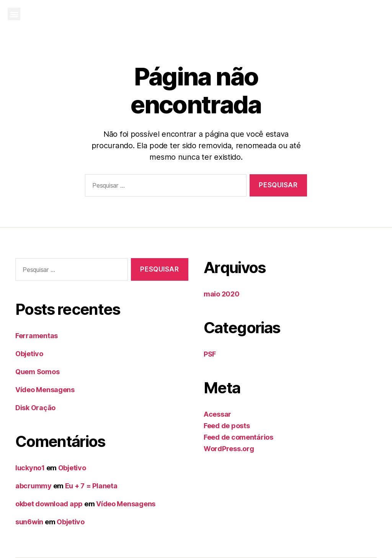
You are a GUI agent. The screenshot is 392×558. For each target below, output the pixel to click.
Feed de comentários (238, 437)
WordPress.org (229, 449)
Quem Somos (37, 372)
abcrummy (33, 486)
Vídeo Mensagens (45, 390)
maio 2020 (222, 294)
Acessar (217, 414)
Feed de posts (227, 426)
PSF (210, 354)
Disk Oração (35, 408)
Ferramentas (37, 336)
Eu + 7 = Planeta (91, 486)
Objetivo (29, 354)
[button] (14, 14)
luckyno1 (30, 468)
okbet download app (49, 504)
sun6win (29, 522)
